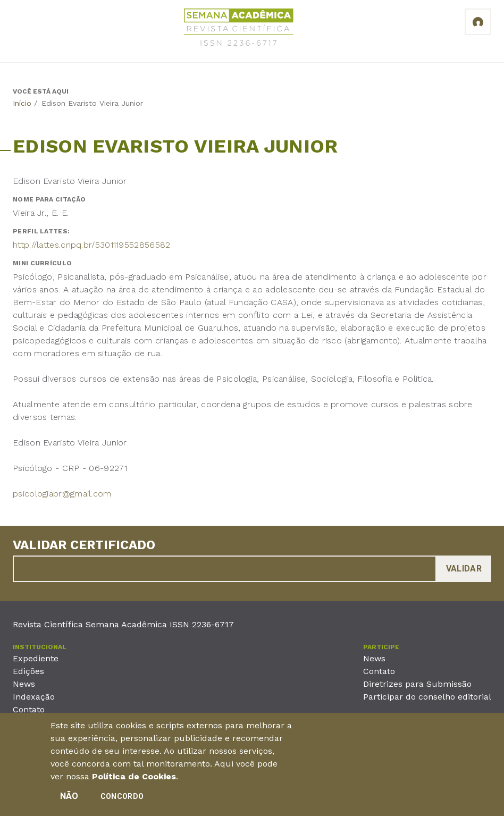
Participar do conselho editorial (427, 697)
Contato (29, 709)
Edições (28, 671)
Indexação (34, 697)
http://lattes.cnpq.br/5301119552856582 (91, 245)
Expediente (36, 658)
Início (22, 103)
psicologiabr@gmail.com (62, 494)
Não (69, 799)
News (24, 684)
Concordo (122, 799)
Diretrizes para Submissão (417, 684)
